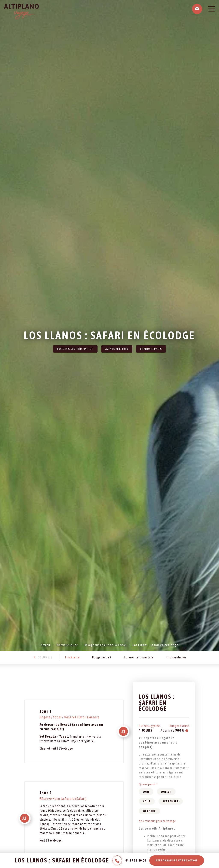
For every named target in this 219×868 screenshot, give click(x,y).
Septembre (171, 801)
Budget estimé (102, 657)
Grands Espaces (151, 349)
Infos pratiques (176, 657)
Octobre (149, 811)
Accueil (46, 645)
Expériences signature (139, 657)
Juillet (166, 792)
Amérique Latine (67, 645)
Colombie (42, 657)
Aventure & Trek (117, 349)
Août (147, 801)
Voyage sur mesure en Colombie (105, 645)
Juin (146, 792)
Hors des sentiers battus (75, 349)
